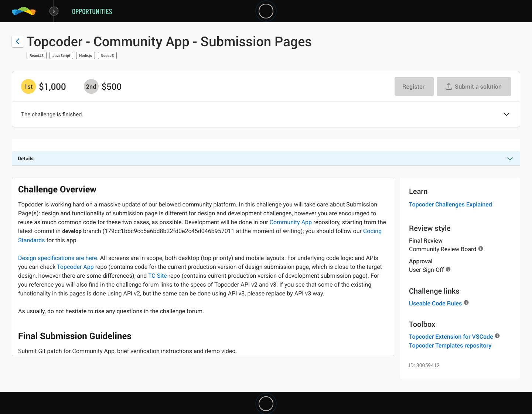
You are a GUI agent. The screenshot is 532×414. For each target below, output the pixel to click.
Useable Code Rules (435, 303)
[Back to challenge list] (18, 41)
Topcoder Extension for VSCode (451, 336)
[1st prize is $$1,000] (28, 86)
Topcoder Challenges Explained (451, 204)
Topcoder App (75, 267)
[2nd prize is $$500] (91, 86)
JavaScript (61, 55)
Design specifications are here (58, 258)
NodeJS (108, 55)
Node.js (85, 55)
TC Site (158, 276)
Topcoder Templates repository (450, 345)
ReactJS (37, 55)
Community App (291, 222)
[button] (507, 115)
